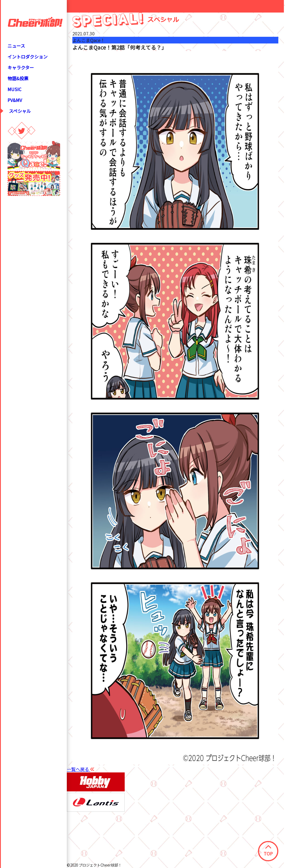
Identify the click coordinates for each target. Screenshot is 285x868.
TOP (268, 851)
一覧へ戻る (80, 769)
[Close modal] (284, 5)
